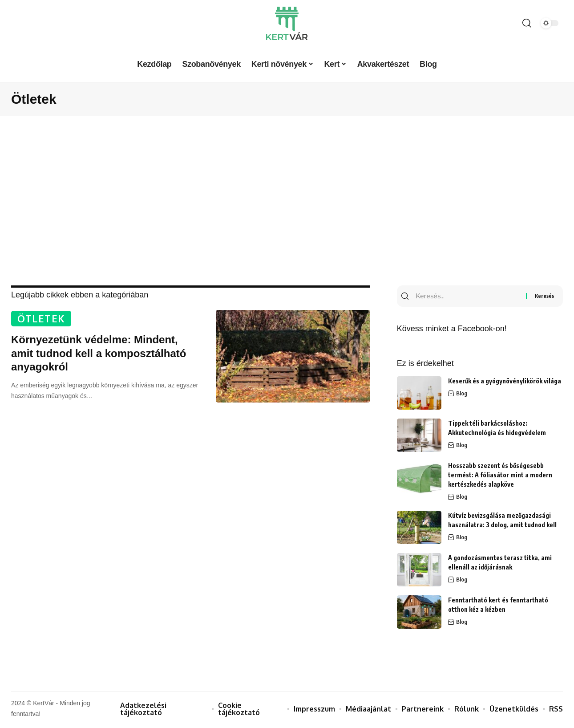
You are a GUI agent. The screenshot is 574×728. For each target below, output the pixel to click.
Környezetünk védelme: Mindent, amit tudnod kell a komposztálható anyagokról (99, 354)
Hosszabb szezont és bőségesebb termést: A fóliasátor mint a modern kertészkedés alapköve (500, 477)
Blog (462, 395)
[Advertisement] (287, 201)
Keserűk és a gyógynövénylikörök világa (505, 383)
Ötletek (43, 319)
